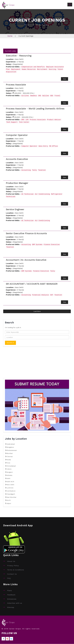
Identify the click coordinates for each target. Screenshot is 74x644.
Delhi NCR (10, 482)
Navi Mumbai (11, 497)
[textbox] (37, 332)
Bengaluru (10, 447)
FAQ (9, 578)
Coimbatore (11, 491)
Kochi (9, 500)
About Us (11, 561)
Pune (8, 463)
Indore (9, 469)
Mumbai (9, 453)
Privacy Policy (13, 566)
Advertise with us (15, 603)
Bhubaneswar (12, 450)
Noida (9, 460)
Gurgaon (10, 472)
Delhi (8, 478)
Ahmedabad (11, 466)
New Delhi (10, 485)
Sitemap (11, 607)
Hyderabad (11, 444)
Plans (10, 591)
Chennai (9, 457)
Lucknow (10, 488)
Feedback (11, 595)
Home (10, 36)
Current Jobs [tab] (10, 51)
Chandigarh (11, 494)
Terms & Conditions (16, 570)
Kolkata (9, 475)
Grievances (12, 599)
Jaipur (9, 503)
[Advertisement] (19, 364)
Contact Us (12, 574)
